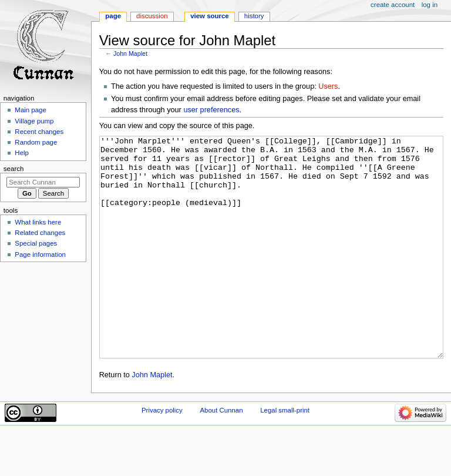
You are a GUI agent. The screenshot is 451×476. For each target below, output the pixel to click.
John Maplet (130, 53)
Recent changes (39, 132)
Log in (430, 5)
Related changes (40, 233)
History (254, 16)
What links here (38, 222)
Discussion (152, 16)
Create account (393, 5)
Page (113, 16)
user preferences (211, 110)
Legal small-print (285, 454)
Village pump (34, 121)
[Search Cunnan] (43, 182)
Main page (31, 110)
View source (210, 16)
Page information (40, 254)
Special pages (36, 243)
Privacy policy (162, 454)
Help (22, 153)
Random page (36, 142)
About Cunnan (221, 454)
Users (328, 86)
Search (14, 169)
